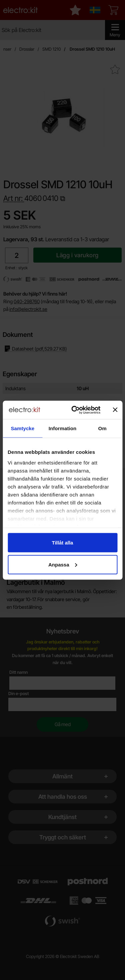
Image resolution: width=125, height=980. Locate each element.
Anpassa (63, 564)
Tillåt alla (63, 543)
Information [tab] (63, 428)
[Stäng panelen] (115, 410)
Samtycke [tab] (22, 428)
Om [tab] (102, 428)
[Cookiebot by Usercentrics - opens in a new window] (74, 410)
